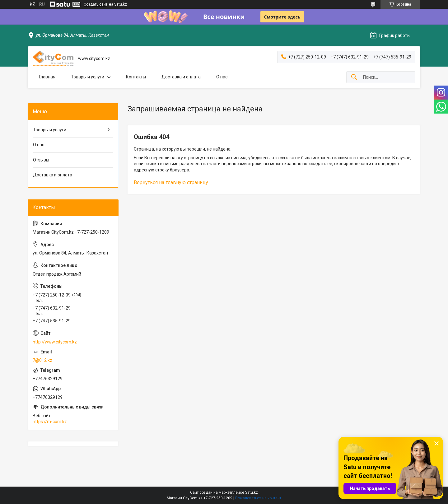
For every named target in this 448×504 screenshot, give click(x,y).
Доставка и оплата (181, 77)
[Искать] (354, 77)
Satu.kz (252, 492)
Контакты (136, 77)
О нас (222, 77)
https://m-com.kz (50, 422)
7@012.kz (42, 360)
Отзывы (41, 160)
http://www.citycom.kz (55, 342)
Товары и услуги (88, 77)
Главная (47, 77)
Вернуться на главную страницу (171, 182)
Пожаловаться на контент (258, 498)
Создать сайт (96, 4)
